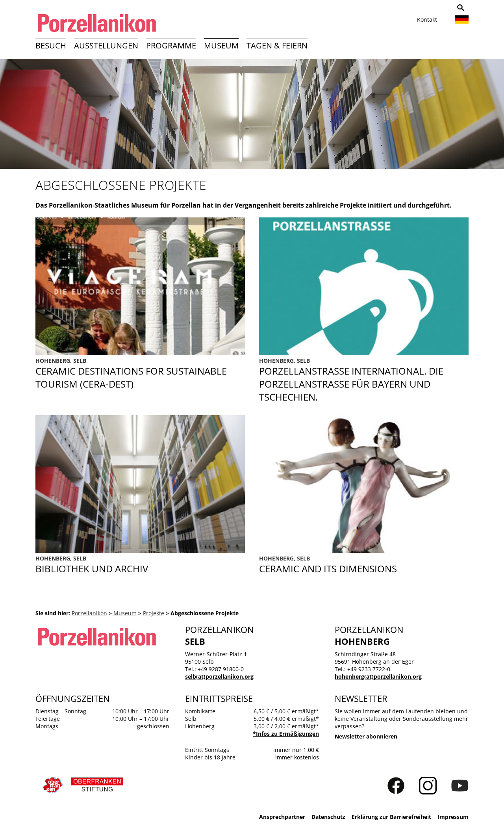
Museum (221, 45)
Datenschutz (328, 817)
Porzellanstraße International (364, 380)
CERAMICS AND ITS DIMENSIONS (364, 565)
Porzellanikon (89, 613)
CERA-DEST (140, 380)
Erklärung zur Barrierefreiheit (391, 817)
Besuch (51, 45)
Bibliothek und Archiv (140, 565)
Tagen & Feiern (277, 45)
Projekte (154, 613)
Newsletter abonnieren (366, 736)
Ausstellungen (106, 45)
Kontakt (427, 19)
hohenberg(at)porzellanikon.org (378, 676)
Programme (171, 45)
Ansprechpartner (282, 817)
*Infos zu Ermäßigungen (286, 734)
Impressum (453, 817)
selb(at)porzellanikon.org (219, 676)
